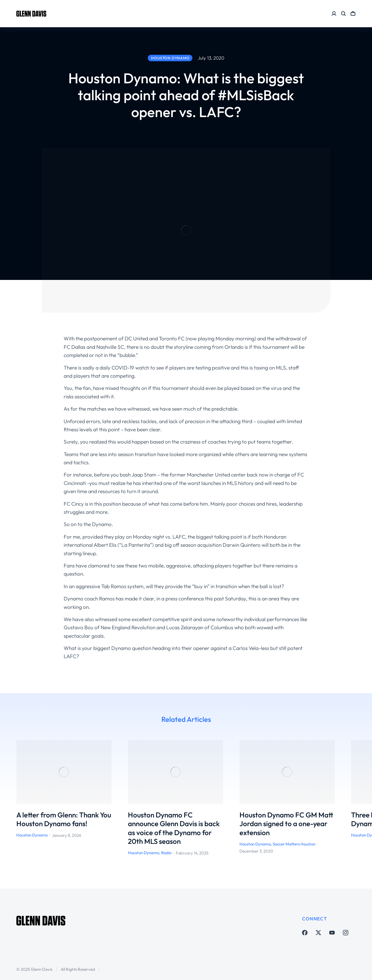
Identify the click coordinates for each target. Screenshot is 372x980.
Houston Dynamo (32, 835)
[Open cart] (353, 14)
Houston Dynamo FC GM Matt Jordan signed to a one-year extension (286, 824)
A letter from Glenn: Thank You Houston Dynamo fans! (64, 819)
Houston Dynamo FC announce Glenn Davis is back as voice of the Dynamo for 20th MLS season (174, 828)
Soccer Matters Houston (294, 844)
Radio (166, 853)
